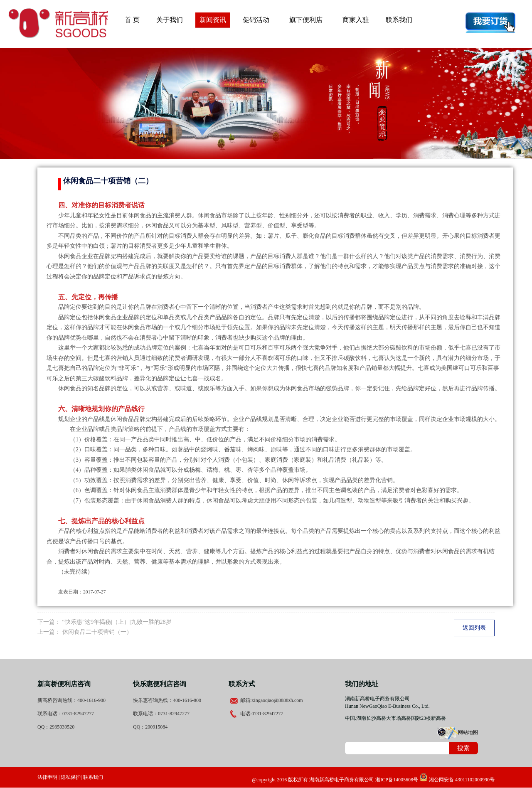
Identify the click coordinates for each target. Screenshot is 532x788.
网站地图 (468, 732)
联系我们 (399, 20)
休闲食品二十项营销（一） (97, 632)
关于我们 (170, 20)
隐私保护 (71, 777)
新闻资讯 (213, 20)
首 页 (132, 20)
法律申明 (47, 777)
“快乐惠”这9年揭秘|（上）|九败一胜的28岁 (117, 622)
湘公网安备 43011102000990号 (457, 780)
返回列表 (474, 628)
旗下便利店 (306, 20)
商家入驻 (356, 20)
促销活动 (256, 20)
